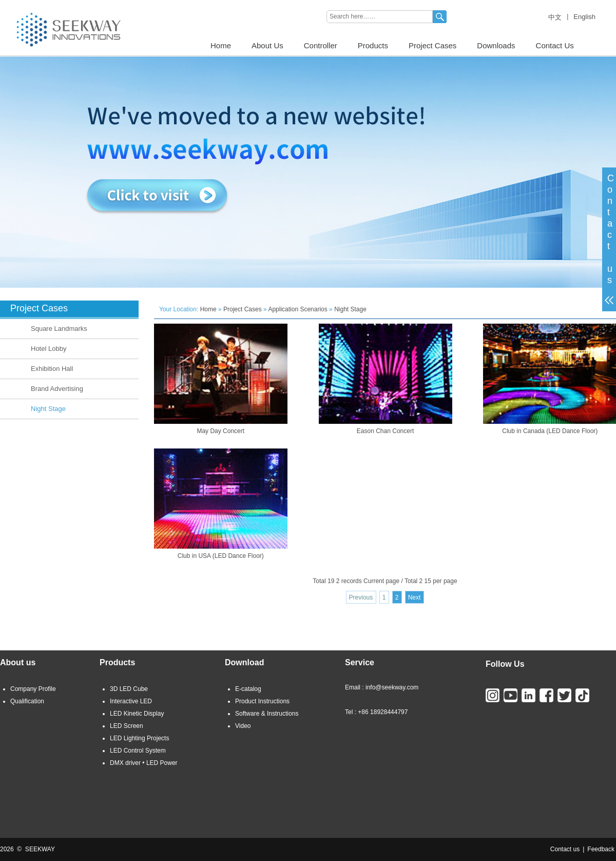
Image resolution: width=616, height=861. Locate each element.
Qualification (27, 701)
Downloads (496, 45)
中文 (555, 17)
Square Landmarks (59, 329)
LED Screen (127, 726)
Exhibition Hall (52, 369)
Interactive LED (131, 701)
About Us (267, 45)
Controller (321, 45)
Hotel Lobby (49, 349)
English (584, 17)
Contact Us (555, 45)
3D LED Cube (129, 689)
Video (243, 726)
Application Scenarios (297, 309)
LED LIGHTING (21, 4)
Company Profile (33, 689)
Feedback (601, 849)
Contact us (565, 849)
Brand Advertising (57, 389)
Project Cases (432, 45)
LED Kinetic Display (137, 714)
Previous (361, 597)
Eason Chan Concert (385, 431)
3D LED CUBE (71, 4)
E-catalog (248, 689)
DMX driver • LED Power (144, 763)
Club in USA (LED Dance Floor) (221, 556)
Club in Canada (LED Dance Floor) (550, 431)
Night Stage (48, 409)
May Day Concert (220, 431)
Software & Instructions (267, 714)
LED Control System (138, 751)
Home (221, 45)
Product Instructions (262, 701)
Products (373, 45)
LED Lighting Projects (139, 738)
